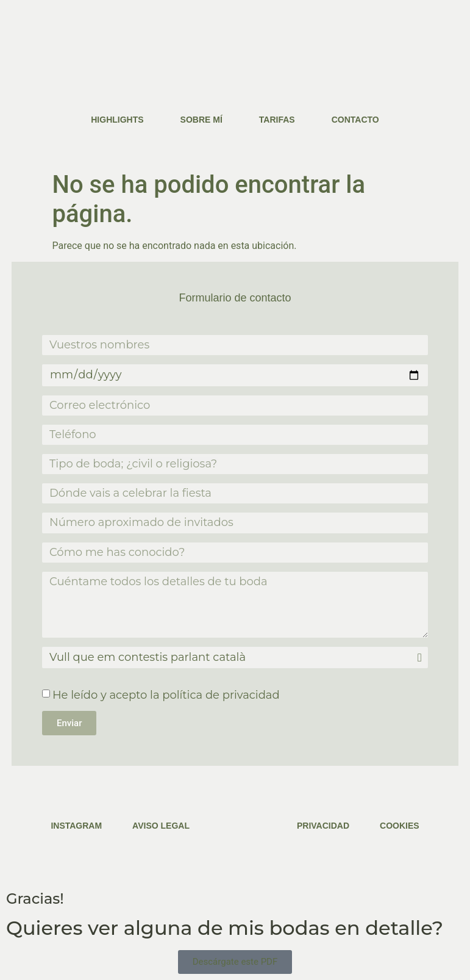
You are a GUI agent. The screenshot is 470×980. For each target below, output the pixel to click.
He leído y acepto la (166, 695)
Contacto (355, 120)
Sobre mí (201, 120)
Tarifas (277, 120)
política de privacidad (221, 695)
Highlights (117, 120)
